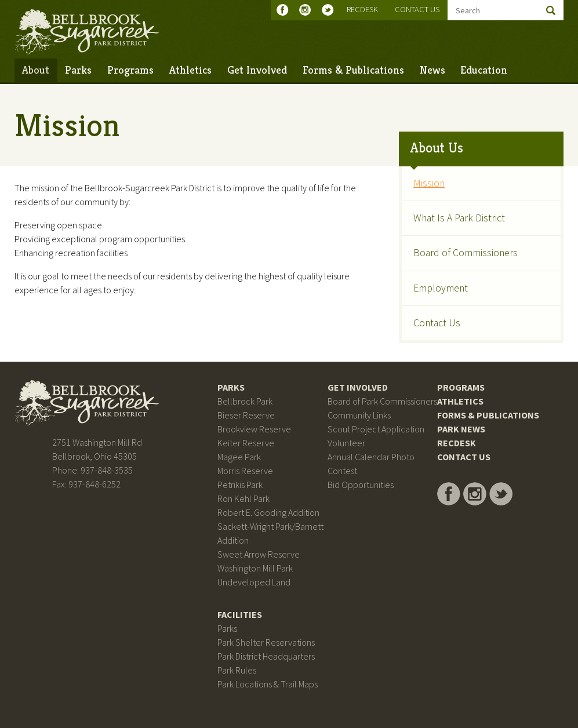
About (36, 70)
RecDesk (362, 9)
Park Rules (237, 670)
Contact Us (417, 9)
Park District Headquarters (266, 656)
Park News (461, 429)
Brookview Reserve (254, 429)
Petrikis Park (240, 485)
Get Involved (257, 70)
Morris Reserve (245, 471)
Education (484, 70)
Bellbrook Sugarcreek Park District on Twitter (330, 10)
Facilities (240, 614)
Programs (130, 70)
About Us (437, 148)
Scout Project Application (376, 429)
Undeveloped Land (254, 582)
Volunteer (346, 443)
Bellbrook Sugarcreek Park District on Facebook (285, 10)
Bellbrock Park (245, 401)
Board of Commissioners (466, 253)
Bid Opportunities (361, 485)
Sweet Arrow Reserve (259, 554)
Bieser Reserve (246, 415)
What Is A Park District (459, 218)
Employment (441, 288)
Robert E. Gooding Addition (268, 512)
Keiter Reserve (246, 443)
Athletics (190, 70)
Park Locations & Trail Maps (268, 684)
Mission (429, 183)
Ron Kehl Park (243, 498)
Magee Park (239, 457)
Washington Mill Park (255, 568)
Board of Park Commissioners (382, 401)
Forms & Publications (353, 70)
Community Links (359, 415)
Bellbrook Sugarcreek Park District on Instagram (308, 10)
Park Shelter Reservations (266, 642)
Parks (78, 70)
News (432, 70)
